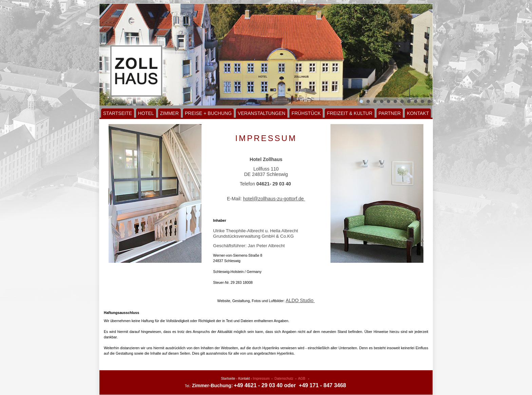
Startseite (118, 113)
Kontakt (418, 113)
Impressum (261, 379)
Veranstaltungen (262, 113)
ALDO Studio (300, 300)
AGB (302, 379)
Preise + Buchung (208, 113)
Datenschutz (284, 379)
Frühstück (306, 113)
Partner (390, 113)
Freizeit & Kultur (349, 113)
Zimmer (169, 113)
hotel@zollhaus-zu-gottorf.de (274, 199)
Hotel (146, 113)
